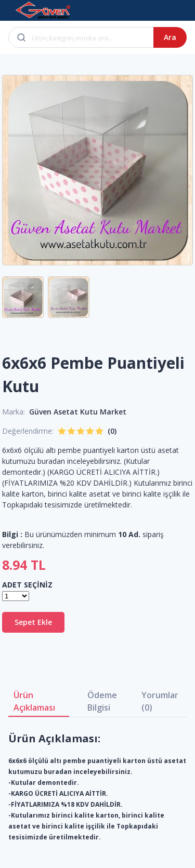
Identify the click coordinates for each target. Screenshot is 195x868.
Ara (170, 37)
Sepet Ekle (33, 622)
